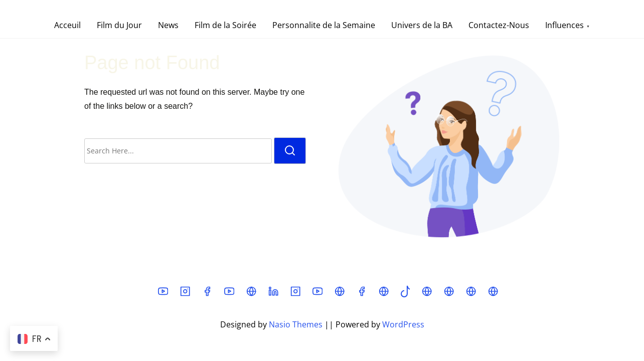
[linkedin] (273, 294)
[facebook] (207, 294)
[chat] (493, 294)
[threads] (340, 294)
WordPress (403, 324)
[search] (290, 151)
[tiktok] (406, 294)
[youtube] (163, 294)
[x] (251, 294)
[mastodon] (384, 294)
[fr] (449, 294)
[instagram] (185, 294)
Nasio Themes (297, 324)
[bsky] (427, 294)
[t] (471, 294)
